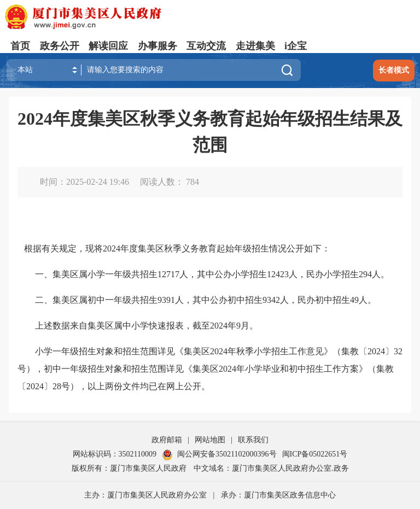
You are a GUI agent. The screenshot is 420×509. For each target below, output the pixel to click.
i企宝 (296, 46)
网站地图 (210, 440)
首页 (20, 46)
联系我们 (253, 440)
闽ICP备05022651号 (315, 454)
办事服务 (157, 46)
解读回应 (108, 46)
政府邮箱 (167, 440)
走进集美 (255, 46)
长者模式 (394, 70)
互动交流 (206, 46)
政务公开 (60, 46)
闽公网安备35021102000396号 (219, 454)
